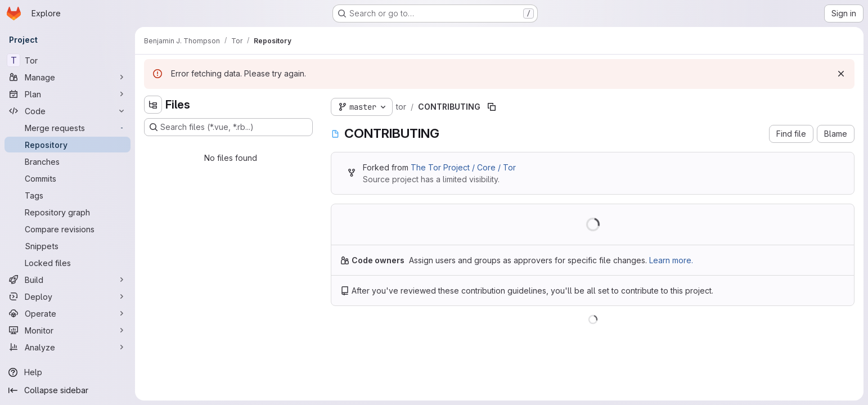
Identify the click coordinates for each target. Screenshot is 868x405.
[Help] (68, 372)
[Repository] (68, 145)
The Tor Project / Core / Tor (463, 167)
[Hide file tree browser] (153, 105)
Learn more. (671, 260)
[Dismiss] (841, 74)
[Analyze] (68, 347)
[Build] (68, 280)
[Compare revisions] (68, 229)
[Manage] (68, 77)
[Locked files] (68, 263)
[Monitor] (68, 330)
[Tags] (68, 195)
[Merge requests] (68, 128)
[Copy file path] (492, 107)
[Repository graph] (68, 212)
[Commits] (68, 178)
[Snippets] (68, 246)
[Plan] (68, 94)
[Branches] (68, 161)
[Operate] (68, 313)
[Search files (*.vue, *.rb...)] (228, 127)
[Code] (68, 111)
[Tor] (68, 60)
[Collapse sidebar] (68, 390)
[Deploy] (68, 296)
